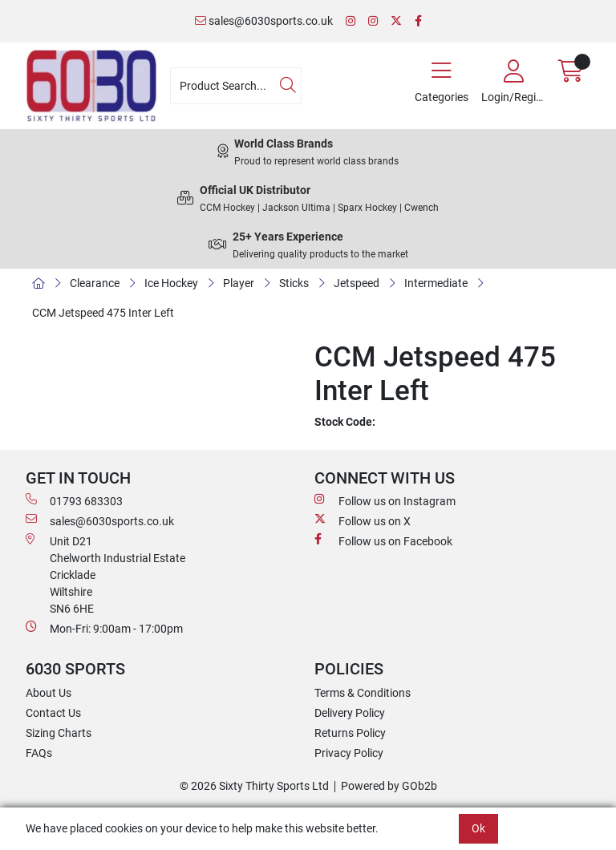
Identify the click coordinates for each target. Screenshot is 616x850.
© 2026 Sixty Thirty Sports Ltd (254, 786)
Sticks (294, 283)
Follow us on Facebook (383, 540)
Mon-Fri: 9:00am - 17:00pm (104, 628)
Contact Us (53, 713)
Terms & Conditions (363, 693)
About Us (49, 693)
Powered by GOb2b (389, 786)
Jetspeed (357, 283)
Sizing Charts (59, 733)
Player (239, 283)
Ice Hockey (171, 283)
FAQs (39, 753)
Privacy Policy (349, 753)
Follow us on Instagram (385, 500)
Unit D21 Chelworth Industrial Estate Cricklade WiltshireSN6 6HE (105, 574)
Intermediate (436, 283)
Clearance (95, 283)
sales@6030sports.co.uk (264, 21)
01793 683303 (74, 500)
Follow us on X (363, 520)
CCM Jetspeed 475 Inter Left (103, 313)
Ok (478, 828)
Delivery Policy (350, 713)
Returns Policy (350, 733)
